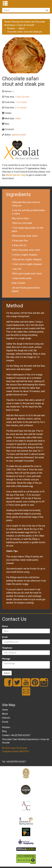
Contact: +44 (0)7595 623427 (16, 735)
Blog (4, 731)
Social (5, 722)
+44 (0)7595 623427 (16, 762)
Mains (22, 28)
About (5, 714)
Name (5, 626)
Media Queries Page (16, 175)
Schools (6, 718)
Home (5, 710)
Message (6, 659)
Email (5, 637)
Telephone (7, 648)
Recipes (11, 28)
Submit (7, 673)
